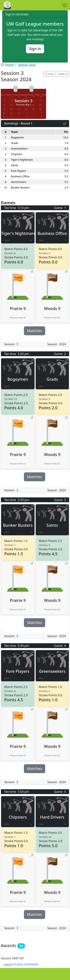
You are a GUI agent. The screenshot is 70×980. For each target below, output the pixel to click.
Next (63, 74)
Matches (34, 331)
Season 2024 (27, 65)
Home (10, 65)
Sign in (35, 49)
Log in (8, 964)
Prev (49, 74)
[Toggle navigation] (65, 5)
